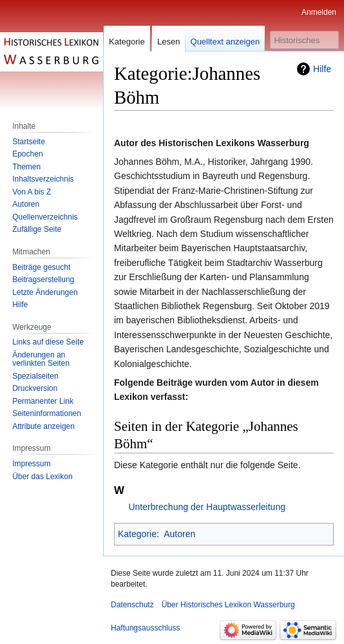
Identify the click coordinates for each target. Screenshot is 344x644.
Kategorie (137, 534)
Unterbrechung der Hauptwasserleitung (207, 507)
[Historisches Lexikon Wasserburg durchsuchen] (304, 40)
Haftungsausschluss (145, 628)
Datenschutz (132, 605)
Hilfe (322, 69)
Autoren (179, 534)
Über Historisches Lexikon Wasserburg (228, 605)
